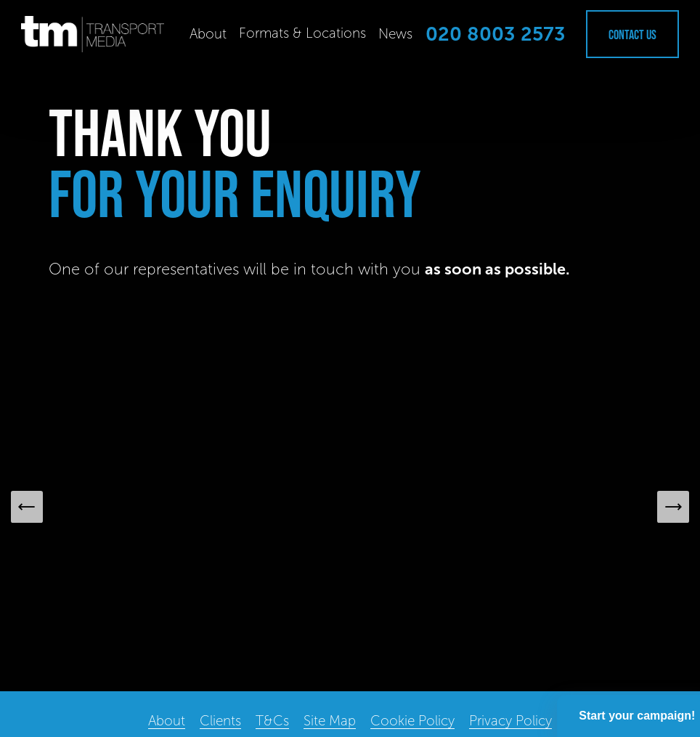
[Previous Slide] (27, 507)
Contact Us (632, 34)
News (395, 34)
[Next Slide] (673, 507)
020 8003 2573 (496, 34)
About (208, 34)
